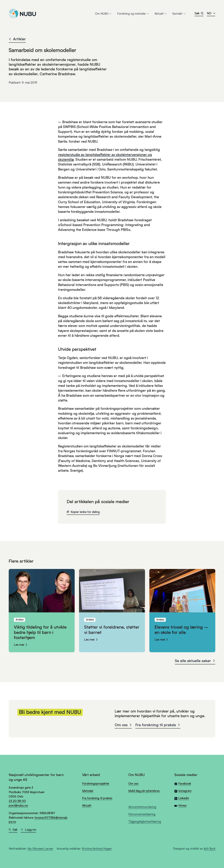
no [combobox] (211, 13)
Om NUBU (103, 13)
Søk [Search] (199, 13)
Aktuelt (161, 13)
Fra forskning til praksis (158, 725)
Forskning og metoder (133, 13)
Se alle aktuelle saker (195, 661)
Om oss (123, 725)
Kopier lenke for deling (83, 512)
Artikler (17, 39)
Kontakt (179, 13)
